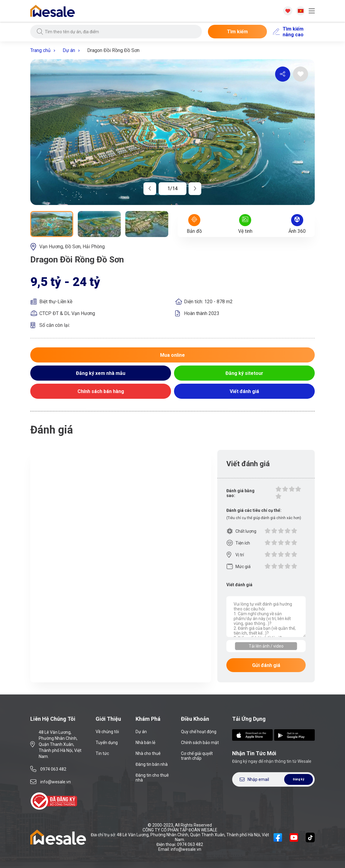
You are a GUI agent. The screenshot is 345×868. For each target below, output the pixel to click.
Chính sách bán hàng (101, 391)
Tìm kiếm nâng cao (288, 32)
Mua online (172, 355)
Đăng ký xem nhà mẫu (101, 373)
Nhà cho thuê (148, 753)
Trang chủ (45, 50)
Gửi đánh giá (266, 665)
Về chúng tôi (107, 732)
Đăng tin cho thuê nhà (152, 778)
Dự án (73, 50)
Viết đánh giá (244, 391)
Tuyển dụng (107, 743)
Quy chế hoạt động (199, 732)
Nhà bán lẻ (145, 743)
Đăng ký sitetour (244, 373)
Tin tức (102, 753)
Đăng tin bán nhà (152, 764)
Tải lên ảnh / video (266, 646)
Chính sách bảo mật (200, 743)
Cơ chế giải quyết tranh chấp (197, 756)
